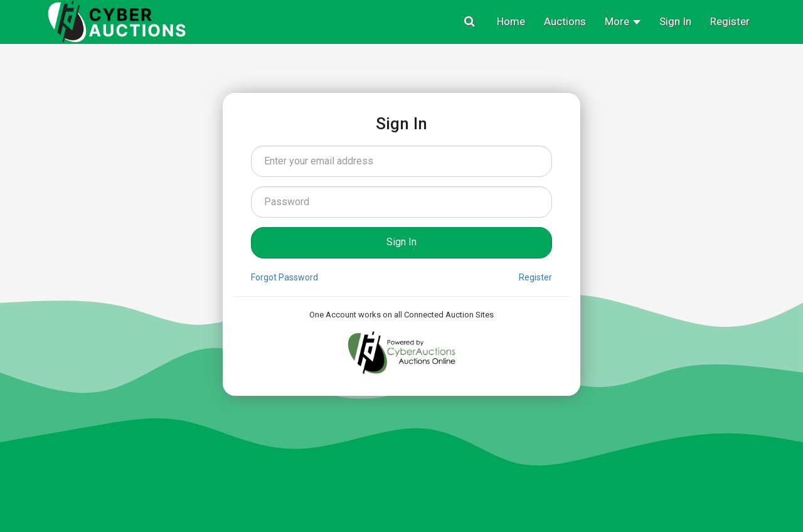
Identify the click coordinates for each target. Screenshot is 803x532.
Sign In (675, 21)
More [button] (623, 21)
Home (511, 21)
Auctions (565, 21)
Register (730, 21)
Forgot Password (285, 277)
